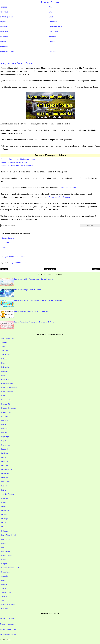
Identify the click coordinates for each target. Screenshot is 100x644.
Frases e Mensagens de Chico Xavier (21, 293)
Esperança (5, 437)
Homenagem (6, 498)
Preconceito (6, 551)
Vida (51, 47)
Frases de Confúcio (68, 188)
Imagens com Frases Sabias (17, 63)
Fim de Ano (54, 32)
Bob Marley (5, 367)
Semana (4, 584)
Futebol (4, 486)
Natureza (52, 37)
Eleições (4, 424)
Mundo (4, 523)
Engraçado (4, 22)
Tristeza (4, 597)
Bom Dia (4, 371)
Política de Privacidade (8, 629)
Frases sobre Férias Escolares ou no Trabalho (24, 314)
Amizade (4, 7)
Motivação (4, 37)
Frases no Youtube (7, 624)
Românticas (5, 572)
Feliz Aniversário (55, 27)
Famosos (5, 461)
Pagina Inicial (50, 269)
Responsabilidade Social (10, 568)
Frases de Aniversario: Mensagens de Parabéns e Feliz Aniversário (31, 304)
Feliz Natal (4, 32)
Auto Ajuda (5, 355)
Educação (5, 420)
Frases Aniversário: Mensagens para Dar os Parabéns (27, 282)
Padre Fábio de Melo (9, 535)
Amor (51, 7)
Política (3, 42)
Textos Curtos (6, 592)
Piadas (4, 543)
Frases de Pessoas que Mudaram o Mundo (18, 159)
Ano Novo (4, 12)
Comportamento (7, 384)
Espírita (4, 441)
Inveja (3, 506)
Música (4, 527)
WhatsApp (53, 52)
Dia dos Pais (6, 412)
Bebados (4, 359)
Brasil (51, 12)
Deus (51, 17)
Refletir (52, 42)
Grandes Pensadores (9, 494)
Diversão (4, 416)
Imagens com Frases (17, 263)
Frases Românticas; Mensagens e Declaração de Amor (27, 325)
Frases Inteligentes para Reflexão (14, 162)
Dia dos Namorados (8, 408)
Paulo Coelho (6, 539)
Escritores (5, 433)
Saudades (4, 47)
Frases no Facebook (8, 619)
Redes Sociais (6, 556)
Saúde (4, 580)
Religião (4, 564)
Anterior (4, 269)
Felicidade (5, 465)
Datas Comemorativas (9, 388)
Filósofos (4, 478)
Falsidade (4, 27)
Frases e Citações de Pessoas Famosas (17, 166)
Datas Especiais (6, 17)
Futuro (4, 490)
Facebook (53, 22)
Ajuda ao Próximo (8, 338)
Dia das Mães (6, 404)
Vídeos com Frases (8, 52)
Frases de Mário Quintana (59, 197)
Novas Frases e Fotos (8, 635)
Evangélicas (6, 445)
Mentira (4, 515)
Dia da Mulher (6, 400)
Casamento (5, 379)
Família (4, 457)
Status (4, 588)
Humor (4, 502)
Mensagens (5, 511)
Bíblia (3, 363)
